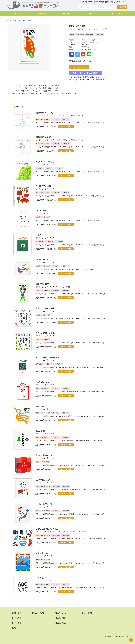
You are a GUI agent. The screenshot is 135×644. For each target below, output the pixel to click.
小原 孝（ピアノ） (63, 115)
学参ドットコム (87, 79)
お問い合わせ (111, 2)
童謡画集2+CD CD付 (44, 136)
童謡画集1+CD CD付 (44, 112)
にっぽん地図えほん (44, 504)
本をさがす (122, 7)
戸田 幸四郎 (61, 531)
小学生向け (43, 13)
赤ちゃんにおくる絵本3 (45, 308)
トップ (9, 20)
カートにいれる (79, 67)
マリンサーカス (42, 553)
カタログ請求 (100, 2)
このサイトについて (87, 2)
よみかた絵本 (41, 430)
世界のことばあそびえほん (47, 528)
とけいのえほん (42, 381)
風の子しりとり (42, 259)
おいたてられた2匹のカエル (47, 357)
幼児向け (92, 13)
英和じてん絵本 (42, 283)
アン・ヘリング (100, 29)
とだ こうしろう (75, 29)
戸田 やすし (39, 531)
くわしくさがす (116, 13)
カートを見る (88, 612)
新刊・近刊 (19, 13)
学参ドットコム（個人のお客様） (86, 72)
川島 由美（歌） (76, 115)
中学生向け (67, 13)
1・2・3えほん (42, 210)
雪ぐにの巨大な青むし (45, 161)
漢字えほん (40, 406)
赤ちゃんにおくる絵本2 (45, 332)
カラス (38, 234)
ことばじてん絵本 (43, 185)
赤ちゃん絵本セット (44, 455)
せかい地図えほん (43, 479)
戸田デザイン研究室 (89, 40)
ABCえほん (40, 577)
